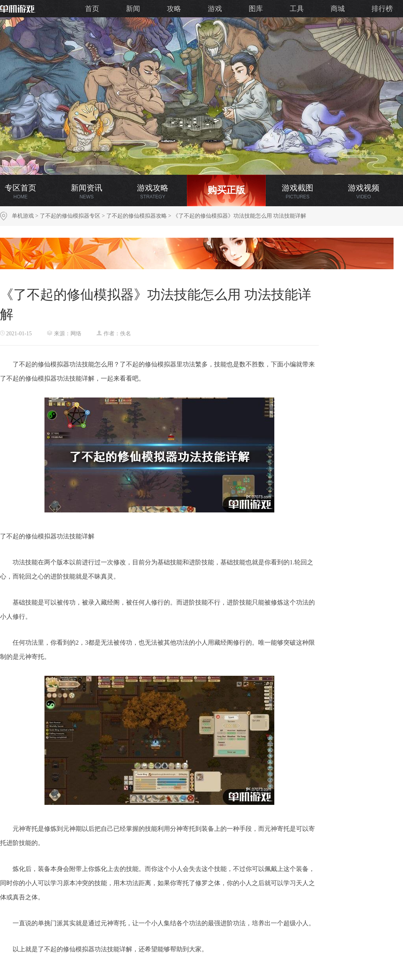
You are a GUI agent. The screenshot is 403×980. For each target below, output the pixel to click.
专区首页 (20, 191)
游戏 (215, 9)
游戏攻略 (153, 191)
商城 (338, 9)
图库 (256, 9)
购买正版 (226, 190)
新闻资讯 (87, 191)
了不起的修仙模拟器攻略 (137, 216)
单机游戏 (23, 216)
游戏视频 (364, 191)
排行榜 (382, 9)
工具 (297, 9)
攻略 (174, 9)
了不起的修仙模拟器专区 (70, 216)
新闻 (133, 9)
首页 (92, 9)
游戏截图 (298, 191)
